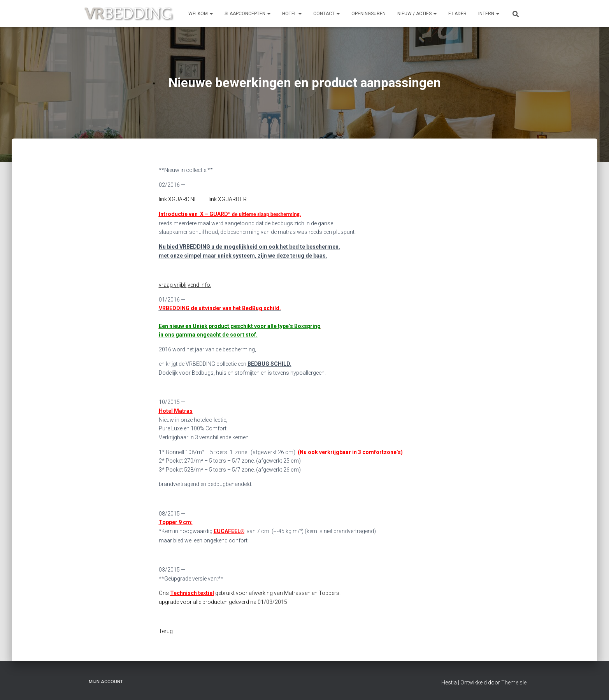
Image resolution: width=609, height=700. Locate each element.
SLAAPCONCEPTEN (247, 14)
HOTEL (292, 14)
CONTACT (326, 14)
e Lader (457, 14)
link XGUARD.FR (228, 199)
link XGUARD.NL (178, 199)
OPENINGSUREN (369, 14)
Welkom (201, 14)
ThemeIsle (514, 682)
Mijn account (106, 682)
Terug (166, 631)
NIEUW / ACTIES (417, 14)
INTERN (489, 14)
